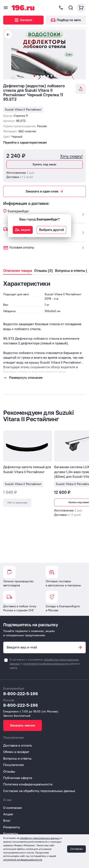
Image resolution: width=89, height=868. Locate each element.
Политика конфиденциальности (28, 784)
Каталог (23, 20)
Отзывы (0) (44, 271)
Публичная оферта (18, 778)
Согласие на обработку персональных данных (39, 791)
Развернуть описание (26, 378)
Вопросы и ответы (17, 758)
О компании (12, 808)
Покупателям (13, 765)
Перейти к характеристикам (25, 142)
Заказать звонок (23, 725)
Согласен (76, 849)
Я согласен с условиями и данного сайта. (45, 664)
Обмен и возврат (16, 752)
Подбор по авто (66, 20)
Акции (8, 814)
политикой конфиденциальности (46, 664)
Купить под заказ (44, 164)
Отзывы (9, 771)
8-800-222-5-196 (21, 693)
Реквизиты (12, 827)
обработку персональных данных (40, 838)
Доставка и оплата (17, 745)
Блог (7, 821)
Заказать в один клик (45, 191)
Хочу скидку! (71, 156)
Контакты (11, 834)
